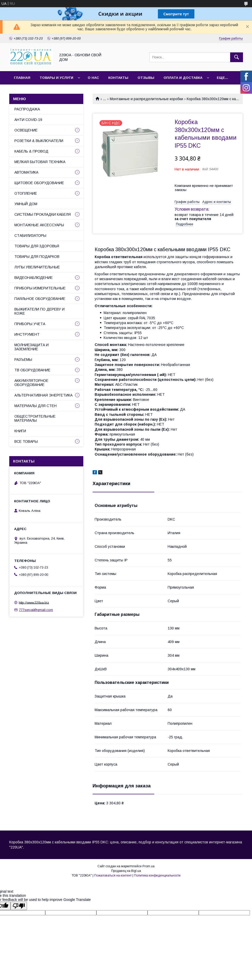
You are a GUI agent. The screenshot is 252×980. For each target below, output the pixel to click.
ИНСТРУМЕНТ (27, 334)
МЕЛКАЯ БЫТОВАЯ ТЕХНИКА (40, 162)
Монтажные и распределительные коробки (146, 99)
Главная (22, 78)
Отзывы (146, 78)
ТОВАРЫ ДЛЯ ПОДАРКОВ (37, 257)
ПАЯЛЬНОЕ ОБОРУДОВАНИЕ (40, 299)
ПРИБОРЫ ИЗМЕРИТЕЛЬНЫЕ (40, 288)
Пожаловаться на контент (113, 875)
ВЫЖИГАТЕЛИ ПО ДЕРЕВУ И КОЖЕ (39, 311)
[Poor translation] (19, 906)
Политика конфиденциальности (157, 875)
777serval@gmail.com (36, 610)
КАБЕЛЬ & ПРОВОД (31, 151)
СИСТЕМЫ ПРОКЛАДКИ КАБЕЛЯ (43, 214)
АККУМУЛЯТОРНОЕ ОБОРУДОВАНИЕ (31, 383)
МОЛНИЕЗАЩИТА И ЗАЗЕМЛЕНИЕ (31, 347)
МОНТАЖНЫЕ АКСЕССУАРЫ (39, 225)
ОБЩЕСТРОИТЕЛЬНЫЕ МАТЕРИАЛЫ (35, 418)
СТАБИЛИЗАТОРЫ (30, 235)
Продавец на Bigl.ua (126, 871)
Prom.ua (148, 866)
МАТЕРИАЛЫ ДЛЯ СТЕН (35, 406)
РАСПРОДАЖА (27, 109)
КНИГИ (20, 431)
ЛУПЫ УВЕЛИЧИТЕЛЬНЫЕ (37, 267)
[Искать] (237, 57)
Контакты (118, 78)
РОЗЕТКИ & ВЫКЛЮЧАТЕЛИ (39, 141)
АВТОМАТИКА (26, 172)
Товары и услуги (56, 78)
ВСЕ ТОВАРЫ (26, 441)
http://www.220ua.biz (34, 602)
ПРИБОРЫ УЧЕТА (30, 324)
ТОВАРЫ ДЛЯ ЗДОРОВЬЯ (37, 246)
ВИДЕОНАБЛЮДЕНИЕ (34, 278)
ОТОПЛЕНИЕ (26, 193)
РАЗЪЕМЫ (23, 360)
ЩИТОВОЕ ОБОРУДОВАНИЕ (39, 183)
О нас (93, 78)
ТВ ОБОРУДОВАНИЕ (32, 370)
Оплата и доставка (183, 78)
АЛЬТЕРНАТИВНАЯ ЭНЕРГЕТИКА (43, 395)
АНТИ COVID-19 (28, 120)
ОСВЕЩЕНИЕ (26, 130)
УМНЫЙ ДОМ (26, 204)
